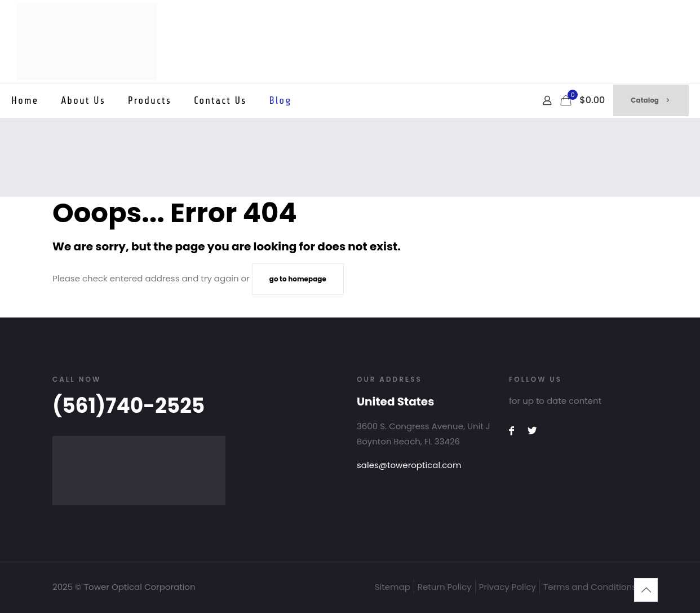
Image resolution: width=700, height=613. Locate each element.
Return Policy (445, 587)
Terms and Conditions (590, 587)
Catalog (651, 100)
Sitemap (393, 587)
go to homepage (298, 279)
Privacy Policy (508, 587)
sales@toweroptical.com (409, 465)
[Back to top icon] (646, 590)
